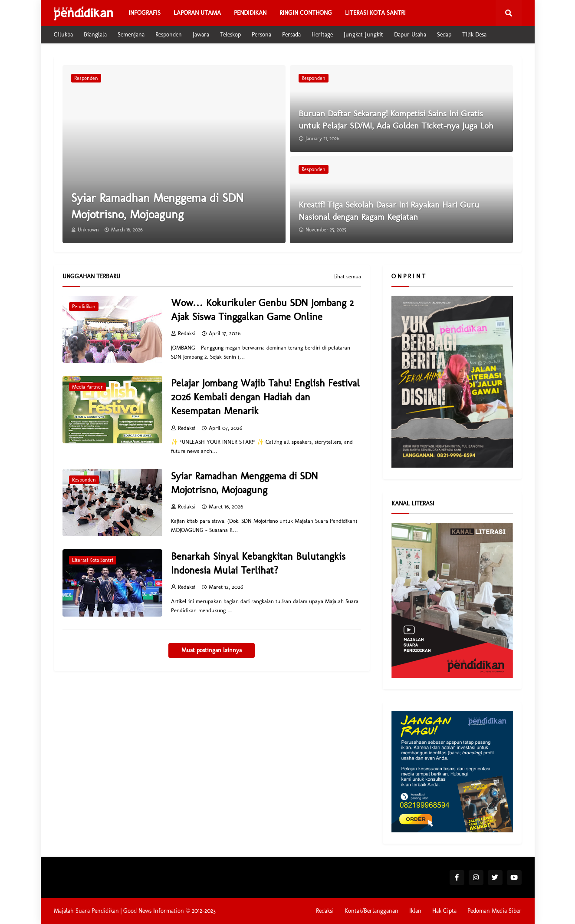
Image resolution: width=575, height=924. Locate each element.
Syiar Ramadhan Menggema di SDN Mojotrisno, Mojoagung (157, 206)
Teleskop (230, 35)
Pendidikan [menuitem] (250, 13)
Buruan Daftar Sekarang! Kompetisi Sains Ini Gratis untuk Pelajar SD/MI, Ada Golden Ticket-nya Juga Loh (396, 119)
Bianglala (95, 35)
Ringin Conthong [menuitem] (306, 13)
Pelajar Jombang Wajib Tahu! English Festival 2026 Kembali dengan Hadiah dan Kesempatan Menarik (265, 397)
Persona (261, 35)
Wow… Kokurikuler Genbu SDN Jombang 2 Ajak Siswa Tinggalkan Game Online (262, 310)
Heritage (322, 35)
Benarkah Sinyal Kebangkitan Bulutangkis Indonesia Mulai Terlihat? (258, 563)
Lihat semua (347, 277)
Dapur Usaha (410, 35)
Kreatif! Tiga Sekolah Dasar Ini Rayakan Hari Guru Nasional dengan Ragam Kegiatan (389, 211)
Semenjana (131, 35)
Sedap (444, 35)
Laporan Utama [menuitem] (197, 13)
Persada (291, 35)
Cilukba (63, 35)
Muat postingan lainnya (212, 650)
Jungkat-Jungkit (363, 35)
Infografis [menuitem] (145, 13)
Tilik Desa (474, 35)
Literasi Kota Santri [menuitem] (375, 13)
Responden (169, 35)
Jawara (201, 35)
